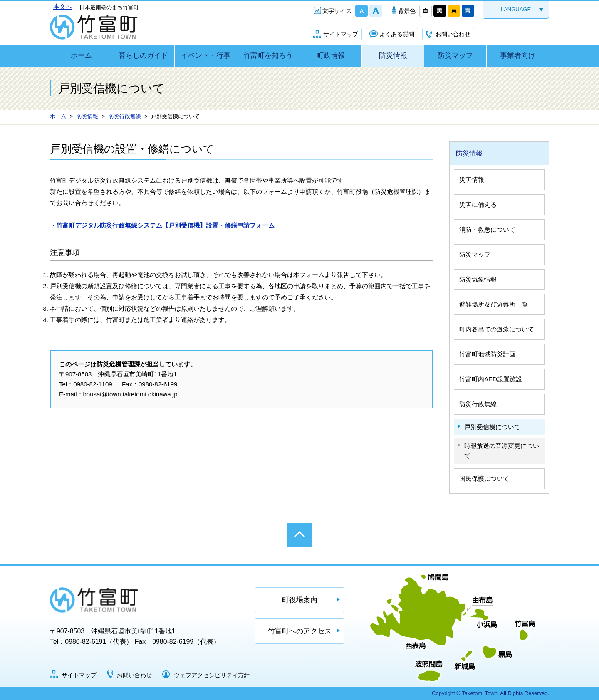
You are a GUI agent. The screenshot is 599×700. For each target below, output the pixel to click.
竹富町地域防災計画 (487, 354)
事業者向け (518, 56)
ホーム (81, 56)
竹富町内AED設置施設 (491, 379)
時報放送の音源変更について (502, 451)
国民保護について (484, 479)
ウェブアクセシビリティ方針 (212, 675)
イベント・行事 (206, 56)
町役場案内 (300, 600)
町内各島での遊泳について (497, 329)
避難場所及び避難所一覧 (494, 304)
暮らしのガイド (143, 56)
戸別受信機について (492, 427)
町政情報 (331, 56)
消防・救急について (487, 229)
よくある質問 (397, 34)
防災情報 (393, 56)
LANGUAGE (516, 9)
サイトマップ (341, 34)
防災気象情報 (478, 279)
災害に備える (478, 204)
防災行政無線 (478, 404)
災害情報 (472, 179)
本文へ (63, 6)
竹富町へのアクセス (300, 631)
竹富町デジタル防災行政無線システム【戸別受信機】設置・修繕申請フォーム (165, 225)
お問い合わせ (453, 34)
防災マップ (455, 56)
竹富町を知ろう (268, 56)
